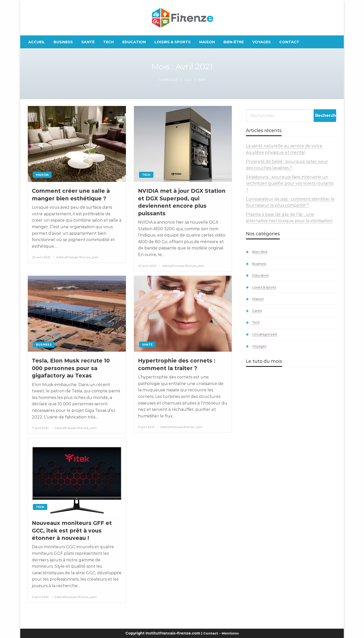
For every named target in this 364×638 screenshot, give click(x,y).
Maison (207, 42)
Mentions (230, 633)
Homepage (168, 80)
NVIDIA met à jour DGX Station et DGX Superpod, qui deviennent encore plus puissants (182, 202)
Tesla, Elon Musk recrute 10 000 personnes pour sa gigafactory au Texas (71, 368)
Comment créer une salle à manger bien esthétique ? (71, 195)
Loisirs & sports (173, 42)
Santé (88, 42)
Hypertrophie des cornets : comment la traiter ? (177, 364)
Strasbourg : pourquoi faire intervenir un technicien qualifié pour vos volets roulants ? (290, 183)
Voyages (261, 42)
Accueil (37, 42)
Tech (108, 42)
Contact (289, 42)
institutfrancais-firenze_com (77, 257)
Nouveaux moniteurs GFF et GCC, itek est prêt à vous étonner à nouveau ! (72, 530)
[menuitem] (37, 42)
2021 (188, 80)
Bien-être (234, 42)
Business (63, 42)
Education (134, 42)
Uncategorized (265, 334)
